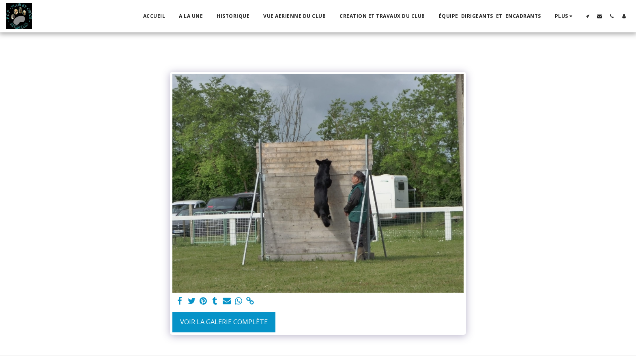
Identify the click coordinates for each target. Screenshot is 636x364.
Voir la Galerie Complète (224, 322)
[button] (587, 16)
